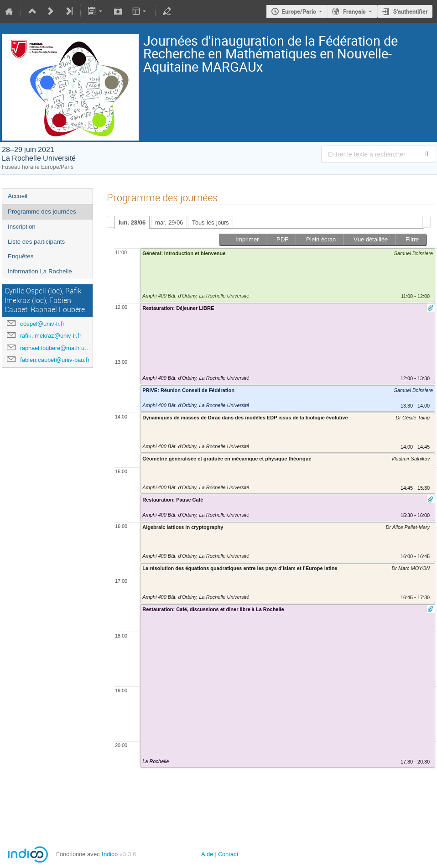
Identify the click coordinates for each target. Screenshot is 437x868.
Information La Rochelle (40, 271)
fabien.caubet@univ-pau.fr (55, 360)
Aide (207, 854)
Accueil (18, 196)
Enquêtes (21, 256)
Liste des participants (36, 242)
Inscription (22, 227)
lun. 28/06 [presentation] (132, 222)
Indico (110, 854)
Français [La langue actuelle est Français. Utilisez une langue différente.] (354, 11)
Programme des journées (42, 212)
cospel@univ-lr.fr (42, 324)
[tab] (132, 222)
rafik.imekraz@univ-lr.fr (51, 336)
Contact (228, 854)
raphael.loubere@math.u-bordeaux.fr (68, 348)
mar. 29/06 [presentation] (169, 222)
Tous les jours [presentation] (211, 222)
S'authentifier (411, 11)
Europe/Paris (299, 11)
